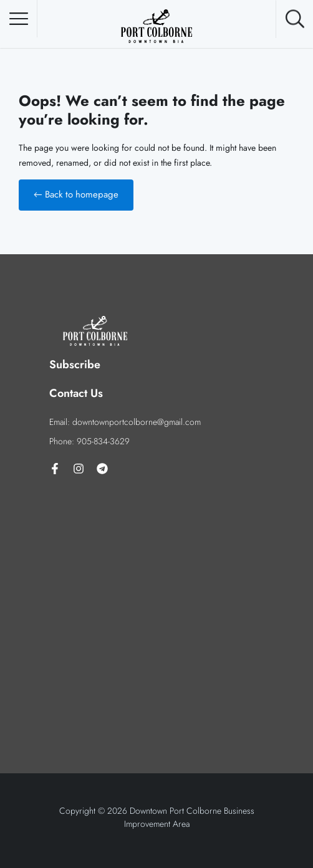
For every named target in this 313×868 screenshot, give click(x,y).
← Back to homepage (76, 194)
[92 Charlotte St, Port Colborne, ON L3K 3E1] (156, 593)
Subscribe (75, 365)
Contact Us (76, 393)
